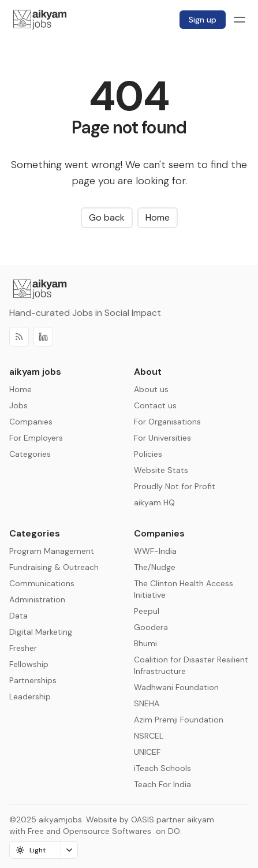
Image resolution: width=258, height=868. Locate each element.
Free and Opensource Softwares (89, 831)
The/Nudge (155, 567)
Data (18, 616)
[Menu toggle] (240, 20)
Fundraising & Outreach (54, 567)
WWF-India (155, 551)
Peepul (147, 611)
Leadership (30, 696)
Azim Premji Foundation (179, 720)
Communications (42, 583)
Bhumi (145, 643)
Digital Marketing (41, 632)
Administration (37, 599)
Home (158, 217)
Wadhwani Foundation (176, 687)
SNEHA (147, 703)
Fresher (23, 648)
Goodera (151, 627)
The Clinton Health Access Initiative (184, 589)
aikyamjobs (60, 819)
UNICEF (147, 752)
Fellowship (29, 664)
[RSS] (19, 337)
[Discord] (43, 337)
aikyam (201, 819)
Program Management (52, 551)
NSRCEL (149, 736)
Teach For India (162, 784)
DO (173, 831)
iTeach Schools (162, 768)
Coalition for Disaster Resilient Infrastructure (191, 665)
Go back (107, 217)
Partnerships (33, 680)
